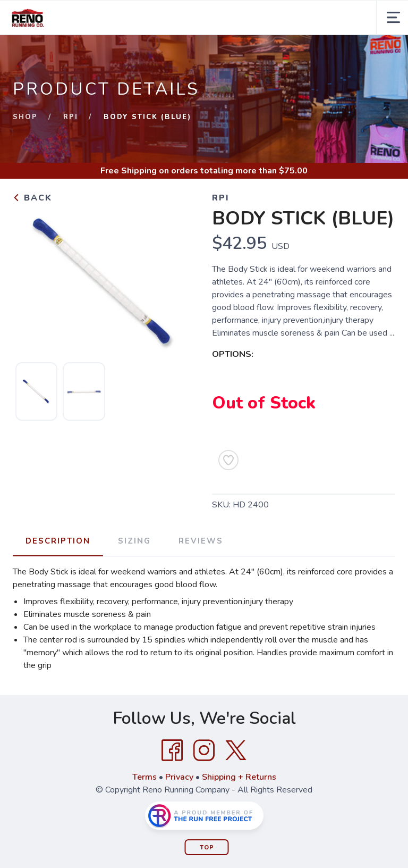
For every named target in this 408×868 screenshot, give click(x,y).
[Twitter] (236, 750)
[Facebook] (172, 750)
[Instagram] (204, 750)
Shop (25, 117)
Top (207, 848)
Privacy (179, 777)
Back (32, 198)
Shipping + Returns (239, 777)
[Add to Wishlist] (228, 460)
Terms (144, 777)
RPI (71, 117)
